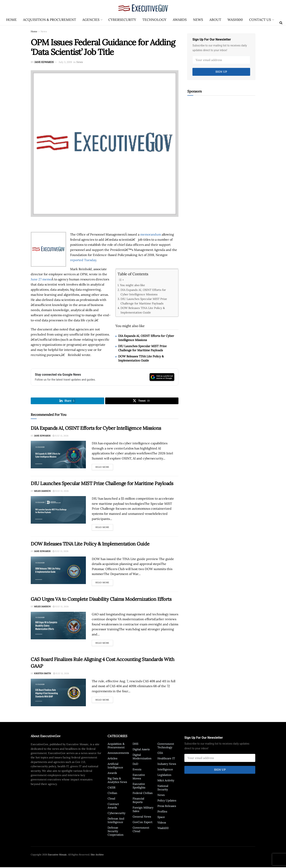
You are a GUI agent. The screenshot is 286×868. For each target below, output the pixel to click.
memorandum (151, 234)
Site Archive (97, 855)
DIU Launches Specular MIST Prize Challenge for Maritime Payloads (144, 301)
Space (161, 818)
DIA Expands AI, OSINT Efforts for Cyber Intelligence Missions (143, 292)
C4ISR (111, 788)
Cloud (111, 799)
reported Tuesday (83, 260)
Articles (112, 759)
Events (137, 770)
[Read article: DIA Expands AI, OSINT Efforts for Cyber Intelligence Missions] (58, 455)
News (198, 20)
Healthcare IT (166, 759)
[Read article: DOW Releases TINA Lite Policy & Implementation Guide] (58, 571)
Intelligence (165, 770)
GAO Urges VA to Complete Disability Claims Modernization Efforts (101, 600)
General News (142, 817)
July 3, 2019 (65, 62)
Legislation (164, 776)
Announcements (118, 754)
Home (11, 20)
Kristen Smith (43, 674)
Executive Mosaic (57, 855)
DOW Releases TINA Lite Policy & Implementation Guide (143, 310)
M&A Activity (166, 781)
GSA (160, 754)
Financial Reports (138, 801)
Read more (104, 467)
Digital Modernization (142, 757)
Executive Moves (139, 777)
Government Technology (166, 746)
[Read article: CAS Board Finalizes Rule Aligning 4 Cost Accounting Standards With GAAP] (58, 693)
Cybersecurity (122, 20)
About (215, 20)
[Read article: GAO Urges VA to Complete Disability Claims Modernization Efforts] (58, 626)
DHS (135, 745)
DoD (135, 765)
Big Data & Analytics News (117, 781)
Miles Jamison (42, 492)
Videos (162, 823)
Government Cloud (141, 830)
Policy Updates (167, 801)
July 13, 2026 (60, 436)
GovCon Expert (142, 823)
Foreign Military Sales (143, 810)
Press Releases (167, 807)
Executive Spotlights (139, 787)
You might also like (132, 285)
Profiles (162, 812)
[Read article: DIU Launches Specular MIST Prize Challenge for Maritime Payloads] (58, 511)
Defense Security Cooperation (116, 832)
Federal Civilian (143, 794)
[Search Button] (281, 23)
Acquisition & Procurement (50, 20)
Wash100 (235, 20)
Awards (180, 20)
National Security (163, 789)
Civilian (112, 794)
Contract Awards (113, 807)
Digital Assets (141, 750)
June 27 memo (41, 279)
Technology (154, 20)
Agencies (91, 20)
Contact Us (260, 20)
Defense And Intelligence (116, 821)
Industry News (167, 765)
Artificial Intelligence (115, 766)
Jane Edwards (44, 62)
